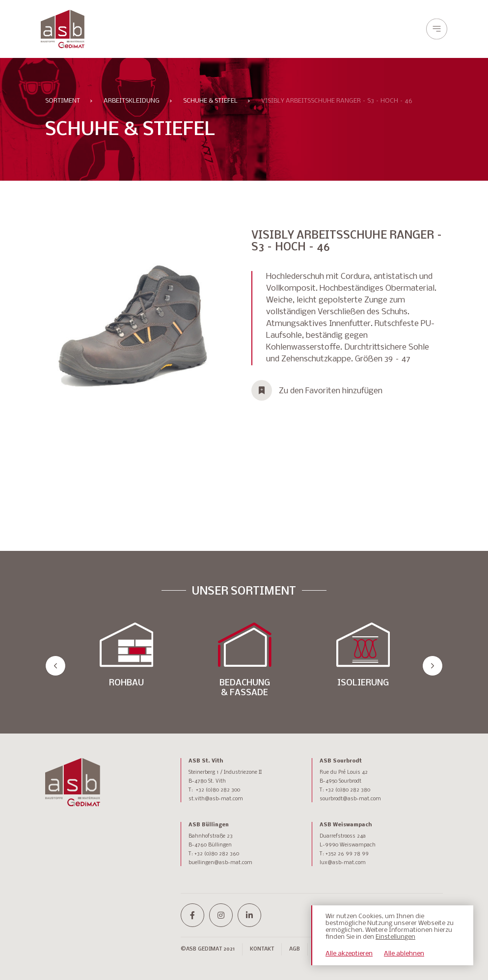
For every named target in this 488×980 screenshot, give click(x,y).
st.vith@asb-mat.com (216, 799)
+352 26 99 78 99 (347, 854)
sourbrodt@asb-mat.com (350, 799)
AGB (295, 949)
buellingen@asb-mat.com (220, 863)
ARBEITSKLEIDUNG (132, 101)
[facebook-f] (192, 915)
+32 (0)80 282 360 (217, 854)
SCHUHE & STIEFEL (210, 101)
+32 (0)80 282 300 (218, 790)
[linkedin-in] (249, 915)
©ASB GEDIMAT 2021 (208, 949)
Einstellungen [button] (395, 937)
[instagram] (221, 915)
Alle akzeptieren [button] (349, 954)
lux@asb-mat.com (343, 863)
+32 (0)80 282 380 (348, 790)
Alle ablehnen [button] (404, 954)
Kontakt (262, 949)
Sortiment (63, 101)
